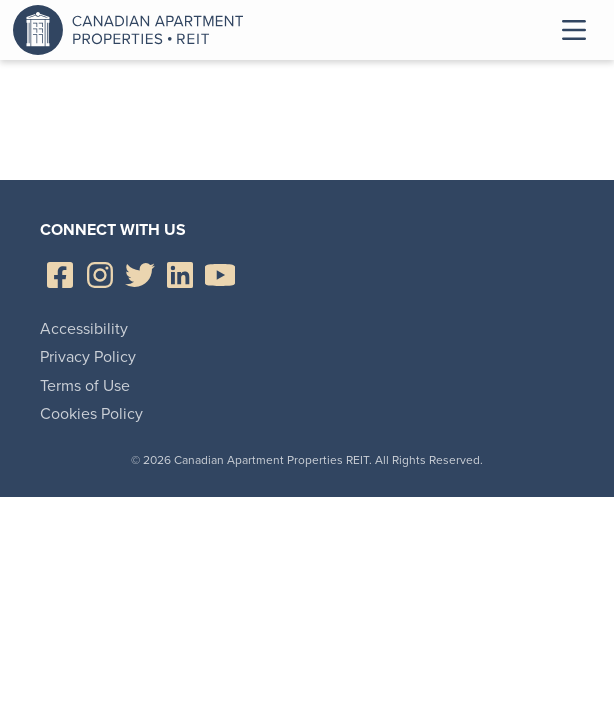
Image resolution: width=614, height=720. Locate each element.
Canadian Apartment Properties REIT (133, 30)
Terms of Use (85, 385)
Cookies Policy (91, 413)
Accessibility (84, 328)
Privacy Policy (88, 356)
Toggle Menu (574, 30)
